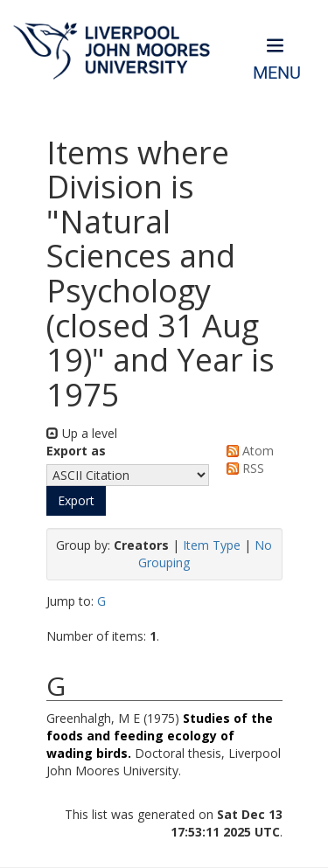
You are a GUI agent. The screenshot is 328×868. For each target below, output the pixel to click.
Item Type (212, 545)
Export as (76, 451)
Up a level (82, 433)
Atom (247, 451)
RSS (242, 468)
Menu (277, 73)
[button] (76, 501)
